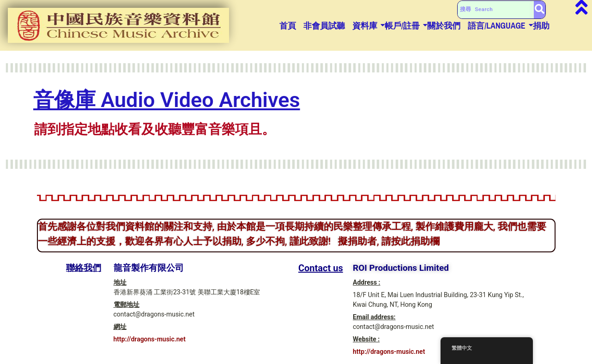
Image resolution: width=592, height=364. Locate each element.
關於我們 (444, 26)
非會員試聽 (324, 26)
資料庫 (365, 26)
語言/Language (497, 26)
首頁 (288, 26)
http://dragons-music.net (150, 339)
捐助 (541, 26)
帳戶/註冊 (402, 26)
